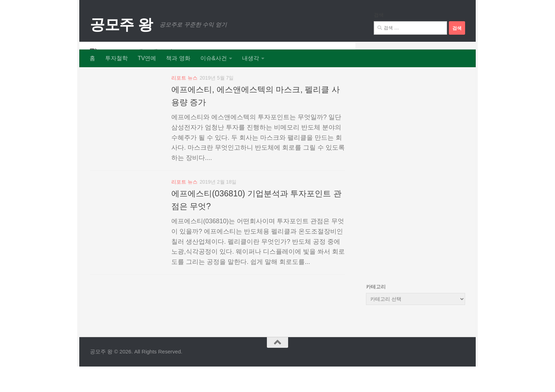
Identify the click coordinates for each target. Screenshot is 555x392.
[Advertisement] (416, 184)
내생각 (251, 58)
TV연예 (147, 58)
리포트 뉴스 (184, 103)
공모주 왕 (121, 25)
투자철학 (116, 58)
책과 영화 (178, 58)
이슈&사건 (214, 58)
